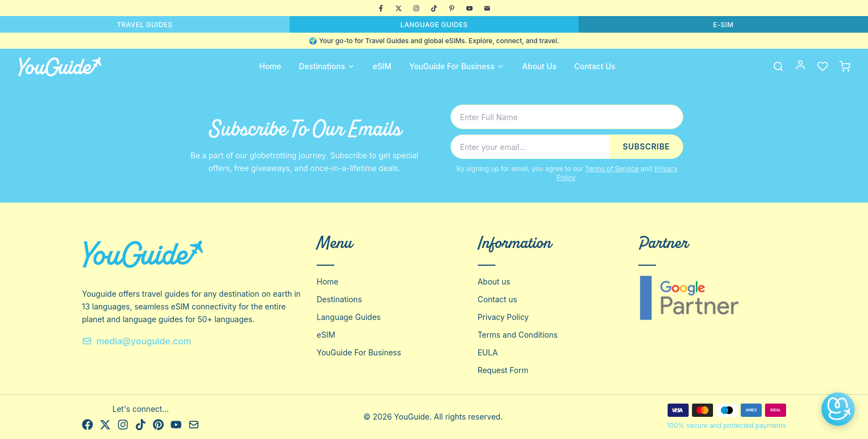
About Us (539, 66)
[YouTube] (469, 8)
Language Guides (349, 317)
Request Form (503, 370)
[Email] (487, 8)
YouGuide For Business (457, 66)
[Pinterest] (452, 8)
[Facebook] (381, 8)
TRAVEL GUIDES (144, 25)
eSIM (382, 66)
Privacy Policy (503, 317)
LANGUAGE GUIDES (434, 25)
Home (270, 66)
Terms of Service (612, 169)
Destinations (327, 66)
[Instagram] (416, 8)
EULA (488, 352)
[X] (399, 8)
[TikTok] (434, 8)
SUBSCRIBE (646, 146)
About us (494, 282)
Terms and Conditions (518, 335)
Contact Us (595, 66)
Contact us (498, 299)
